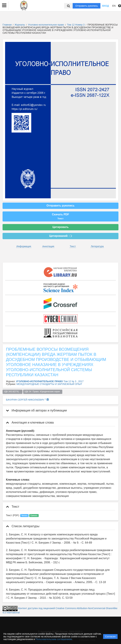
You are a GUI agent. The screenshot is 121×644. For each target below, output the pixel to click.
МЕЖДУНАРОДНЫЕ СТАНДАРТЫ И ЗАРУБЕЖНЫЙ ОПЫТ (49, 384)
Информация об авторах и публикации (36, 410)
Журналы (20, 25)
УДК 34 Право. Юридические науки (43, 392)
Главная (7, 25)
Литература (97, 246)
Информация (24, 246)
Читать (25, 515)
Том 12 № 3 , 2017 (74, 381)
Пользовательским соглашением (54, 639)
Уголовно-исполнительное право (46, 25)
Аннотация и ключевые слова (30, 423)
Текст (73, 246)
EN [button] (114, 6)
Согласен (110, 637)
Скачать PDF (60, 216)
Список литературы (23, 526)
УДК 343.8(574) (13, 392)
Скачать (34, 515)
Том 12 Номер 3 (76, 25)
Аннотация (48, 246)
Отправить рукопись (87, 6)
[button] (4, 5)
